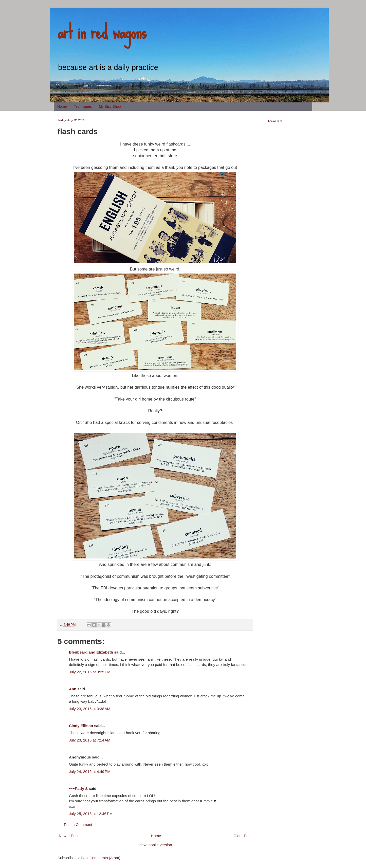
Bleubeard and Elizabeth (91, 652)
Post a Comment (78, 825)
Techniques (83, 106)
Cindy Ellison (81, 726)
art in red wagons (102, 32)
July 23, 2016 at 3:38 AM (90, 709)
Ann (73, 689)
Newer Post (69, 836)
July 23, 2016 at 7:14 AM (90, 740)
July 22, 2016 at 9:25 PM (90, 672)
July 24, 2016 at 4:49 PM (90, 772)
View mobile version (155, 845)
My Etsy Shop (110, 106)
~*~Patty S (78, 789)
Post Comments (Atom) (101, 858)
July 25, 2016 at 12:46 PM (91, 814)
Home (62, 106)
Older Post (242, 836)
